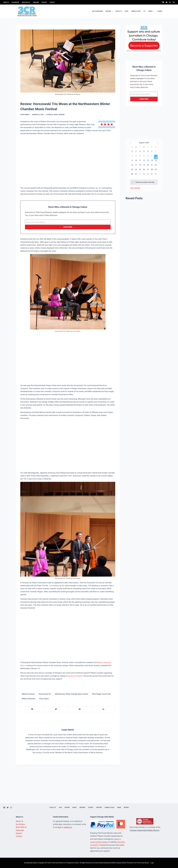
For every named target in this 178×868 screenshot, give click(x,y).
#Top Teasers (44, 699)
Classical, (50, 115)
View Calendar (135, 188)
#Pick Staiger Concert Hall (101, 694)
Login (152, 863)
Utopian (35, 863)
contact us (68, 827)
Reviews (62, 115)
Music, (56, 115)
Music (152, 11)
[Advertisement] (68, 161)
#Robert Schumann (29, 699)
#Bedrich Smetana (28, 694)
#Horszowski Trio (45, 694)
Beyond (109, 11)
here (59, 827)
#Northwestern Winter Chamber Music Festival (71, 694)
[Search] (174, 2)
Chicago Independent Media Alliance (145, 830)
